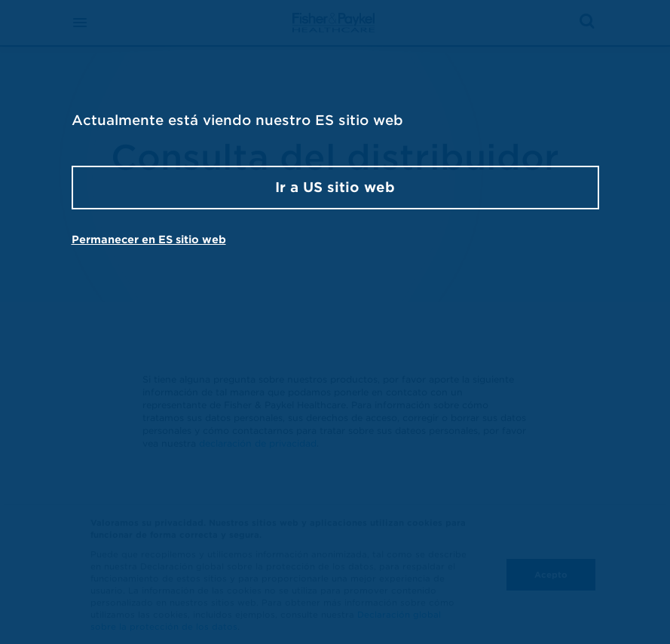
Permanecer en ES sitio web (149, 240)
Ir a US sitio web (335, 187)
